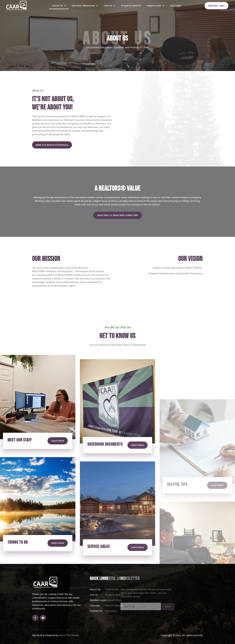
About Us (59, 6)
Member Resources (85, 6)
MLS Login (176, 6)
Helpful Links (155, 6)
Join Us (109, 6)
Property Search (131, 6)
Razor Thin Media (69, 639)
